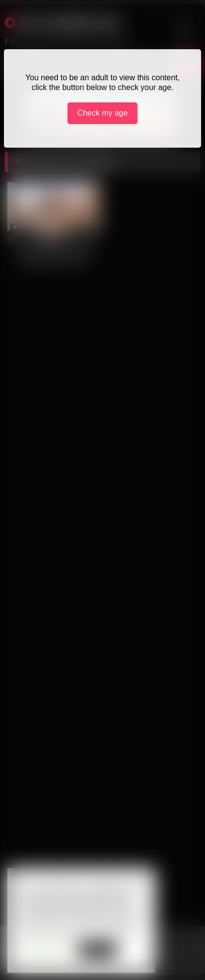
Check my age (102, 113)
